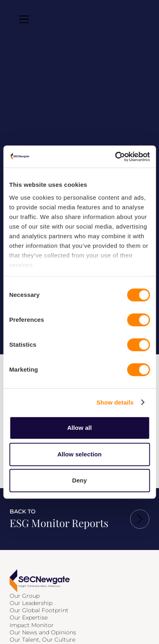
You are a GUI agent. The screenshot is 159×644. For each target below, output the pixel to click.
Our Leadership (31, 603)
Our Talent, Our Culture (42, 640)
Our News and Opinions (43, 632)
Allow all (80, 428)
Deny (79, 480)
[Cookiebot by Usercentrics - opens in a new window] (115, 157)
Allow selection (79, 454)
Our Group (25, 596)
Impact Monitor (32, 625)
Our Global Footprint (39, 610)
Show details (115, 402)
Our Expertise (29, 617)
